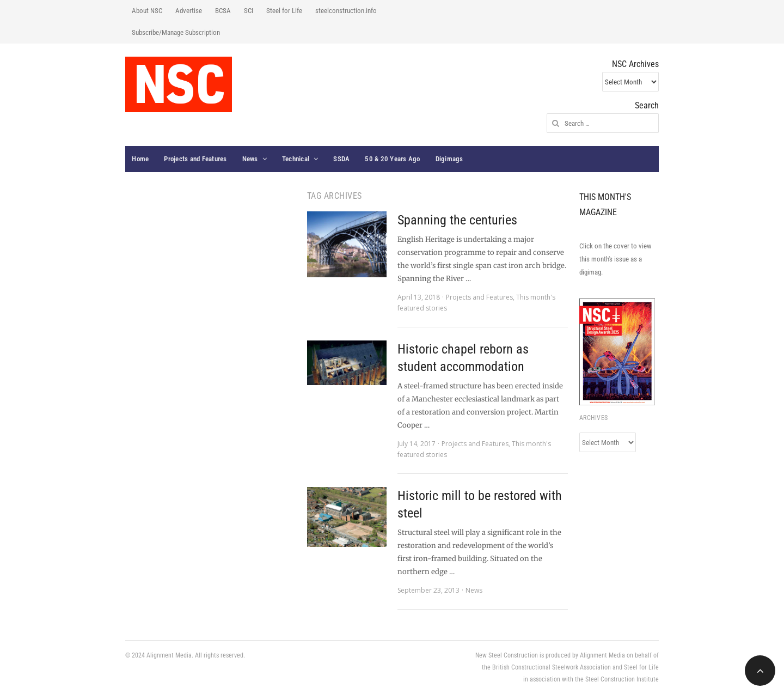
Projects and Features (195, 159)
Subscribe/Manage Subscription (176, 32)
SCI (249, 11)
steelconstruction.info (346, 11)
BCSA (223, 11)
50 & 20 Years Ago (392, 159)
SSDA (341, 159)
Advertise (189, 11)
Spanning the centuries (457, 220)
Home (140, 159)
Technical (296, 159)
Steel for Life (284, 11)
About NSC (147, 11)
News (250, 159)
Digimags (449, 159)
